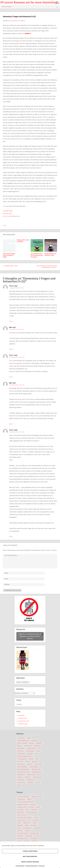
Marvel (35, 823)
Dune (27, 810)
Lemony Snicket (22, 820)
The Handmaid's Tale (23, 838)
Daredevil (33, 804)
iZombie (36, 818)
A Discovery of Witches (23, 797)
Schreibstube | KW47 (10, 266)
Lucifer (19, 823)
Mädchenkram (21, 775)
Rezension (28, 777)
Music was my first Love (24, 772)
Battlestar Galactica (23, 804)
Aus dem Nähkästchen (23, 741)
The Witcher (35, 841)
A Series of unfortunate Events (25, 802)
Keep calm (35, 762)
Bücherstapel (21, 748)
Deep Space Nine (22, 807)
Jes (24, 21)
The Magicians (35, 838)
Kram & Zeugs (21, 764)
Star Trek (20, 831)
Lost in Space (36, 820)
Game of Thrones (22, 815)
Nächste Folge (7, 214)
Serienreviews (21, 782)
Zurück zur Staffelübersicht (11, 216)
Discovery (31, 807)
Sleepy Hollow (38, 828)
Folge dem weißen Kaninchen (25, 756)
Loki (29, 820)
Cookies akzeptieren (30, 851)
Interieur (27, 762)
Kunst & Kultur (39, 764)
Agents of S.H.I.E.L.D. (37, 797)
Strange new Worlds (23, 833)
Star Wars (27, 831)
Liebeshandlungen (22, 767)
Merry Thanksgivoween (23, 769)
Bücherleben (38, 746)
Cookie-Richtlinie (20, 866)
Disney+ (38, 807)
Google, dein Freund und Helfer (23, 241)
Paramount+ (34, 825)
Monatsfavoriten (36, 769)
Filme (37, 754)
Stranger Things (35, 833)
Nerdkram (20, 777)
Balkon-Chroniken (22, 743)
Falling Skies (21, 812)
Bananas (32, 743)
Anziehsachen (21, 738)
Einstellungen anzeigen (30, 862)
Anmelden (21, 715)
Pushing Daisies (27, 828)
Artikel (29, 738)
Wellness (38, 782)
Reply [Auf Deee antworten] (11, 321)
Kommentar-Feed (24, 721)
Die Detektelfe (21, 754)
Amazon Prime (21, 799)
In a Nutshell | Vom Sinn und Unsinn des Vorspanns (37, 255)
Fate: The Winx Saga (32, 812)
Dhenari (39, 751)
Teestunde (30, 782)
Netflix (27, 825)
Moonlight (20, 825)
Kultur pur (30, 764)
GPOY (37, 759)
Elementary (34, 810)
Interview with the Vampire (25, 818)
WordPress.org (23, 724)
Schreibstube (21, 780)
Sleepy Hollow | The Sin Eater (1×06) (50, 255)
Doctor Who (20, 810)
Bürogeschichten (31, 748)
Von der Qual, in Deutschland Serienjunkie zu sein (47, 267)
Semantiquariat (31, 780)
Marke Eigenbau (34, 767)
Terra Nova (20, 836)
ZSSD (19, 785)
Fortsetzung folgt (22, 759)
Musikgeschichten (37, 772)
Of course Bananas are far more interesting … (30, 2)
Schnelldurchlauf (37, 777)
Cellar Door (20, 751)
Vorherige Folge (8, 211)
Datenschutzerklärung (32, 866)
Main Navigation (30, 7)
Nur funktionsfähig (30, 856)
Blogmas (20, 746)
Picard (19, 828)
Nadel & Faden (31, 775)
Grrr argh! (20, 762)
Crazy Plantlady (30, 751)
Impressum (41, 866)
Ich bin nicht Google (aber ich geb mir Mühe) (9, 255)
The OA (19, 841)
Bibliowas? (39, 743)
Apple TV (30, 799)
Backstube (34, 741)
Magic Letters (27, 823)
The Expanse (29, 836)
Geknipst (31, 759)
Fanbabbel (30, 754)
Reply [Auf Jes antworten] (11, 349)
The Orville (26, 841)
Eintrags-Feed (23, 718)
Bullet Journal (28, 746)
